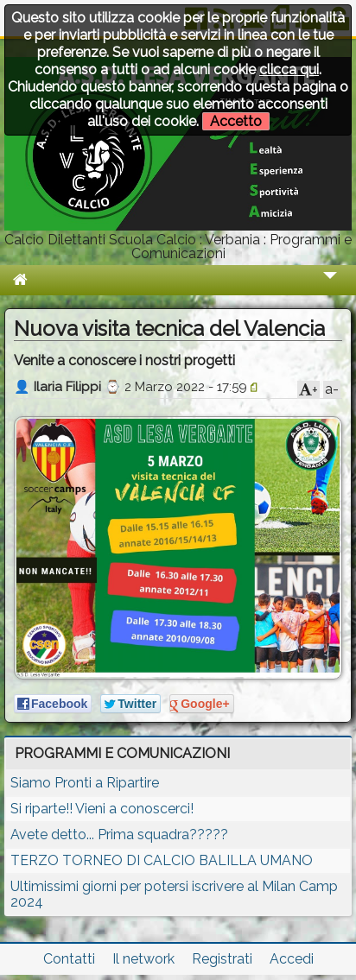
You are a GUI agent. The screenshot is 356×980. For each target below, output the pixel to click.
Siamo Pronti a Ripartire (85, 783)
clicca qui (289, 70)
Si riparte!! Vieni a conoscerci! (102, 809)
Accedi (292, 959)
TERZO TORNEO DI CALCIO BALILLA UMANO (162, 860)
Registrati (222, 959)
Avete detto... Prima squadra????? (119, 835)
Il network (143, 959)
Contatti (69, 959)
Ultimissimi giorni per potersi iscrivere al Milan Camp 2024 (174, 894)
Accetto (236, 121)
